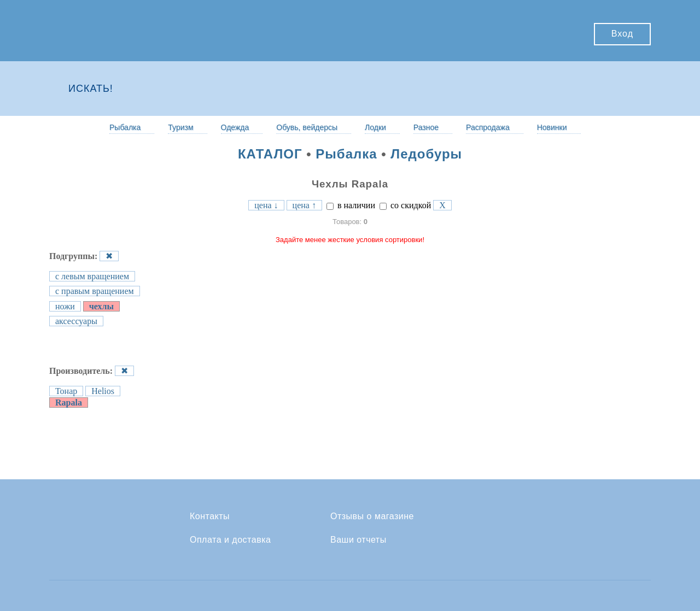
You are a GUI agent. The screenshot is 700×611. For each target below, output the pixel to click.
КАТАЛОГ (270, 154)
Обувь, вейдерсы (307, 127)
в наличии (351, 205)
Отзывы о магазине (372, 516)
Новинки (552, 127)
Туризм (180, 127)
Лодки (375, 127)
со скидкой (405, 205)
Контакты (210, 516)
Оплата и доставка (230, 540)
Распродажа (488, 127)
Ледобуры (426, 154)
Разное (426, 127)
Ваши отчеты (358, 540)
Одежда (235, 127)
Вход (622, 34)
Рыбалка (125, 127)
